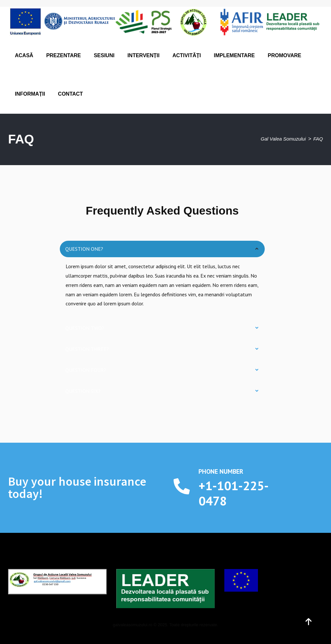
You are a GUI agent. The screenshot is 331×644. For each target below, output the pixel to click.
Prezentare (64, 55)
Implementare (234, 55)
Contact (70, 94)
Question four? (86, 370)
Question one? (84, 249)
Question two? (85, 328)
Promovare (284, 55)
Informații (30, 94)
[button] (162, 249)
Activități (187, 55)
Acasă (24, 55)
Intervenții (143, 55)
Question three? (87, 349)
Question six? (83, 391)
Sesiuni (104, 55)
